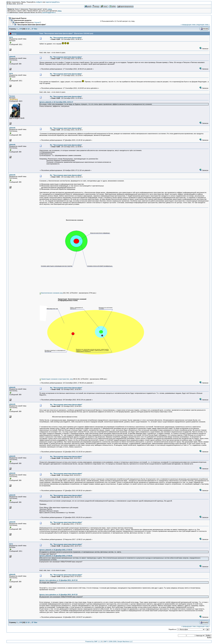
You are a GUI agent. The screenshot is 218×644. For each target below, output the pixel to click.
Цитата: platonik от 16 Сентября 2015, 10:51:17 (56, 102)
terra (11, 37)
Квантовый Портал (19, 18)
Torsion (12, 96)
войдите (39, 2)
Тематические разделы (22, 20)
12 (29, 29)
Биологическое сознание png (51, 293)
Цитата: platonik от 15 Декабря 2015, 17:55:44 (56, 550)
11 (26, 29)
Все (36, 29)
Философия (20, 22)
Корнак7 (37, 22)
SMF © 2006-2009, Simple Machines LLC (118, 641)
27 (33, 29)
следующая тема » (203, 25)
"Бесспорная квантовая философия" (31, 25)
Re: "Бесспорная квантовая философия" (66, 38)
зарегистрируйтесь (53, 2)
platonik (12, 57)
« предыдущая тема (188, 25)
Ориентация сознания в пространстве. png (56, 379)
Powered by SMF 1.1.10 (94, 641)
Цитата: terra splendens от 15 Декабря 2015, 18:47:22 (58, 580)
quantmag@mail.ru (49, 12)
